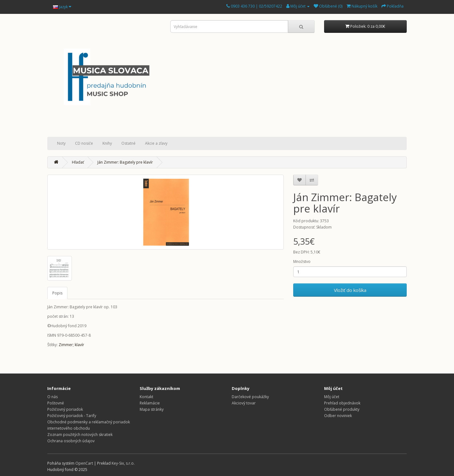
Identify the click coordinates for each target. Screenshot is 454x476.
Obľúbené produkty (342, 409)
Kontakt (146, 397)
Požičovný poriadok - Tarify (72, 416)
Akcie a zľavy (156, 143)
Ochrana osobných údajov (71, 441)
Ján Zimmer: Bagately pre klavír (125, 162)
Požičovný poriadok (65, 409)
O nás (52, 397)
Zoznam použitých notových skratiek (80, 435)
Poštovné (56, 403)
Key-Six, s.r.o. (123, 463)
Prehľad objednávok (342, 403)
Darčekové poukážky (250, 397)
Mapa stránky (152, 409)
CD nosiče (84, 143)
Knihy (107, 143)
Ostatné (128, 143)
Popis (57, 293)
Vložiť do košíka (350, 290)
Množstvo (302, 261)
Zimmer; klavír (71, 345)
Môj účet (332, 397)
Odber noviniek (338, 416)
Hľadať (78, 162)
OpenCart (84, 463)
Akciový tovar (244, 403)
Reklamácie (150, 403)
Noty (61, 143)
